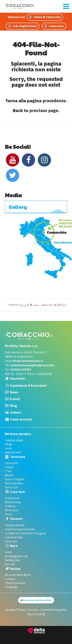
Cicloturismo (12, 498)
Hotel (8, 448)
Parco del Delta (14, 483)
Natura (15, 569)
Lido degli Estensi (23, 26)
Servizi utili (11, 487)
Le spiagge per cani (16, 556)
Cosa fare (17, 492)
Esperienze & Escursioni (28, 385)
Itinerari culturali (15, 525)
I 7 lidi (8, 471)
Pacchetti (17, 379)
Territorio (18, 457)
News (14, 392)
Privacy (22, 610)
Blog (13, 406)
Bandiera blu (12, 560)
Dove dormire (20, 434)
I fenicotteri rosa (15, 583)
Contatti (33, 610)
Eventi (15, 399)
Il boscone (11, 541)
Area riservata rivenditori (36, 600)
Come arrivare (21, 419)
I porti (8, 552)
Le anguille (11, 587)
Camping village (14, 440)
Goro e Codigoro (14, 479)
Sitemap (10, 610)
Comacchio (54, 26)
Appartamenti (13, 452)
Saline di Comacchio (45, 17)
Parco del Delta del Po (18, 575)
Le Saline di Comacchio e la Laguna (25, 533)
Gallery (16, 412)
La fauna (10, 579)
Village (9, 444)
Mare (14, 546)
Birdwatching (13, 502)
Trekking (10, 506)
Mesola (9, 475)
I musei (9, 467)
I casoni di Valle (14, 537)
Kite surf (10, 564)
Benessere (11, 510)
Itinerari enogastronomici (20, 529)
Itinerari (16, 519)
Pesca (8, 514)
